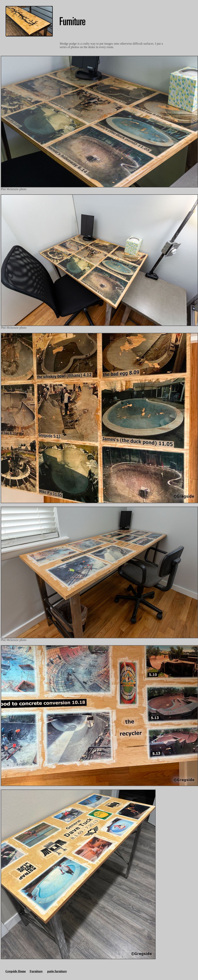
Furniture (36, 971)
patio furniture (57, 971)
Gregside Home (16, 971)
